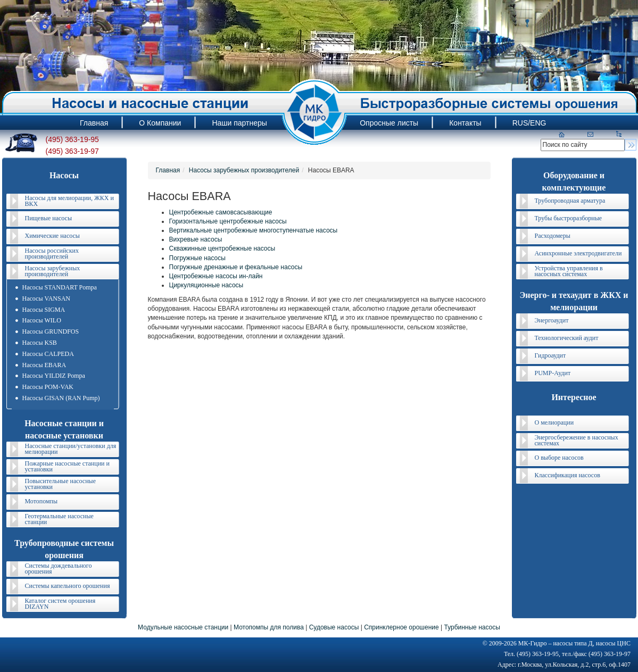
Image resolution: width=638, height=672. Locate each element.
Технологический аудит (567, 338)
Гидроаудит (550, 355)
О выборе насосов (559, 458)
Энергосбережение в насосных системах (577, 440)
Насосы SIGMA (44, 310)
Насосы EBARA (44, 365)
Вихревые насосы (196, 239)
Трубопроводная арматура (570, 201)
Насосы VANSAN (46, 298)
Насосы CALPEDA (48, 354)
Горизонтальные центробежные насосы (228, 221)
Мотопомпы (42, 501)
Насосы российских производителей (52, 254)
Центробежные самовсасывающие (221, 212)
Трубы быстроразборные (569, 218)
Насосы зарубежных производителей (53, 271)
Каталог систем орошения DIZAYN (60, 604)
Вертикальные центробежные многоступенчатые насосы (254, 230)
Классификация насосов (567, 475)
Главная (168, 170)
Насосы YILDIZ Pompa (54, 376)
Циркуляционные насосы (206, 285)
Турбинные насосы (472, 627)
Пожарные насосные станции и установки (67, 466)
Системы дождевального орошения (59, 569)
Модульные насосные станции (183, 627)
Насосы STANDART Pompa (60, 287)
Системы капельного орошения (68, 586)
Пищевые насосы (48, 218)
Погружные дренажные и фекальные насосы (236, 267)
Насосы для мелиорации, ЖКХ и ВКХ (69, 201)
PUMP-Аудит (553, 373)
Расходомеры (553, 236)
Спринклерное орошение (401, 627)
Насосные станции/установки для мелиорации (71, 449)
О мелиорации (554, 422)
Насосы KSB (40, 343)
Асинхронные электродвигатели (578, 253)
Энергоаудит (552, 320)
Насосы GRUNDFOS (51, 331)
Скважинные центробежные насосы (222, 248)
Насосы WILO (42, 320)
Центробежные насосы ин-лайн (216, 276)
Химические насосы (52, 236)
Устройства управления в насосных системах (569, 271)
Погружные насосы (197, 258)
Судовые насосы (334, 627)
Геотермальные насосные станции (59, 519)
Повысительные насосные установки (61, 484)
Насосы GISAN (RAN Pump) (61, 398)
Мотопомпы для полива (269, 627)
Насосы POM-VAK (48, 387)
